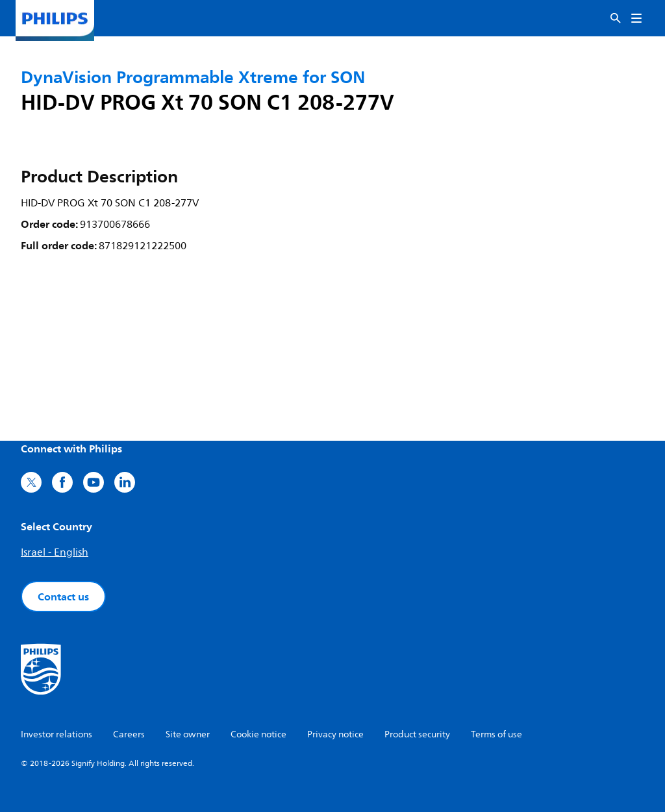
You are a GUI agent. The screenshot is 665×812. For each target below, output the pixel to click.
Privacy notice (335, 734)
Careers (129, 734)
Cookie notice (258, 734)
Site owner (188, 734)
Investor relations (56, 734)
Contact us (63, 597)
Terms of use (496, 734)
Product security (417, 734)
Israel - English (55, 552)
